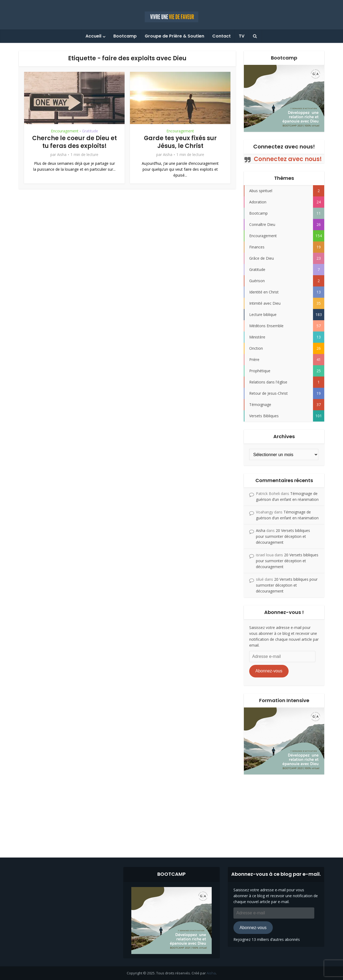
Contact (221, 36)
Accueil (93, 36)
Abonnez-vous (269, 671)
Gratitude (90, 131)
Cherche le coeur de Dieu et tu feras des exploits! (74, 142)
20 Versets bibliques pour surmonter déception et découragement (283, 536)
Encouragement (65, 131)
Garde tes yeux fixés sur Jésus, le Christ (180, 142)
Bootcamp (125, 36)
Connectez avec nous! (284, 147)
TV (242, 36)
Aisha (62, 155)
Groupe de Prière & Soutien (174, 36)
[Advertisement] (171, 812)
